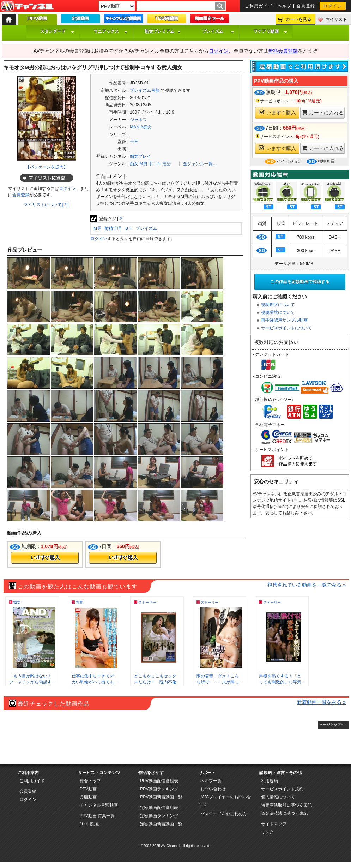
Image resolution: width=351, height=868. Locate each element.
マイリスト (336, 19)
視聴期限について (278, 305)
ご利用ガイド (259, 6)
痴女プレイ (140, 156)
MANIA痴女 (141, 127)
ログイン (333, 6)
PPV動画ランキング (159, 789)
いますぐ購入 (277, 112)
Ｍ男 (97, 228)
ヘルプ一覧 (211, 781)
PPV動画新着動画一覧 (161, 797)
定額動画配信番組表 (159, 808)
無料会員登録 (283, 51)
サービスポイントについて (286, 328)
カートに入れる (323, 112)
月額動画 (88, 797)
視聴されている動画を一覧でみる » (307, 585)
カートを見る (298, 19)
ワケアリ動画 (270, 31)
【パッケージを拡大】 (47, 167)
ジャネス (138, 120)
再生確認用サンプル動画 (284, 320)
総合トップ (90, 781)
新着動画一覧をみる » (321, 702)
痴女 (134, 164)
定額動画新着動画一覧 (161, 824)
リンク (267, 832)
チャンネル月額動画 (99, 805)
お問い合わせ (213, 789)
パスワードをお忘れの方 (224, 814)
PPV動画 (88, 789)
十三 (134, 142)
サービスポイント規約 (282, 789)
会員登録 (306, 6)
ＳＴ (129, 228)
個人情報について (278, 797)
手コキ (155, 164)
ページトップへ (332, 725)
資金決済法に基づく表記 (284, 813)
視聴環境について (278, 312)
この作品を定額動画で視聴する (300, 282)
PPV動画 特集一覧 (97, 816)
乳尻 (79, 602)
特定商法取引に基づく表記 (286, 805)
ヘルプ (285, 6)
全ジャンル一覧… (200, 164)
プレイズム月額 (145, 90)
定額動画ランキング (159, 816)
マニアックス (110, 31)
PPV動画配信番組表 (159, 781)
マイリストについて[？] (46, 205)
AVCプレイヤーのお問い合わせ (225, 800)
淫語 (167, 164)
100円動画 (90, 824)
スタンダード (57, 31)
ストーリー (147, 602)
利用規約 (270, 781)
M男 (144, 164)
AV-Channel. (171, 846)
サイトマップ (274, 824)
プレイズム (218, 31)
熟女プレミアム (163, 31)
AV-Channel (27, 6)
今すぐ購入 (45, 558)
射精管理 (113, 228)
